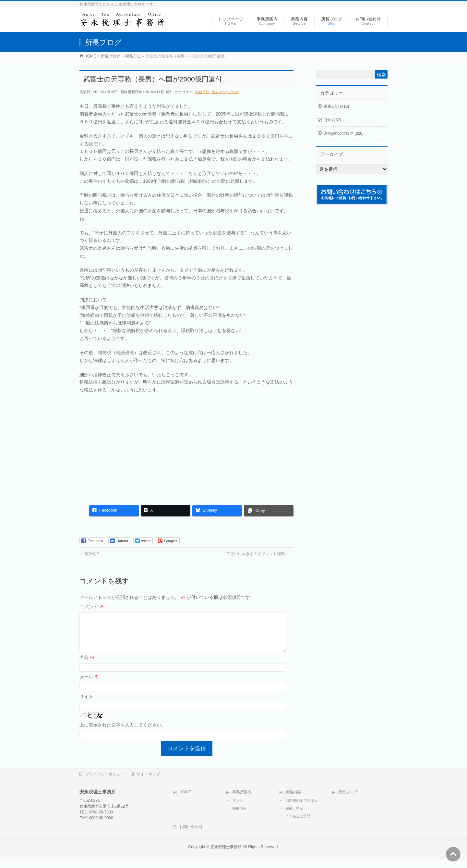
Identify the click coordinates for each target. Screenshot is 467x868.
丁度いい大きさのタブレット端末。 (260, 554)
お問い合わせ (191, 835)
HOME (185, 800)
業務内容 (293, 800)
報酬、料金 (294, 816)
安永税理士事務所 (226, 855)
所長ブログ (348, 800)
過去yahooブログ (225, 92)
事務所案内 (242, 800)
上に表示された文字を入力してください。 (123, 733)
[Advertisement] (186, 446)
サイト (86, 704)
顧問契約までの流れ (301, 808)
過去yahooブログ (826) (343, 133)
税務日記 (202, 92)
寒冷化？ (90, 554)
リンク (238, 808)
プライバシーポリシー (105, 782)
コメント (91, 607)
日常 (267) (332, 120)
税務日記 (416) (336, 106)
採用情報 (239, 816)
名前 (87, 665)
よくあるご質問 (298, 824)
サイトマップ (148, 782)
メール (89, 685)
